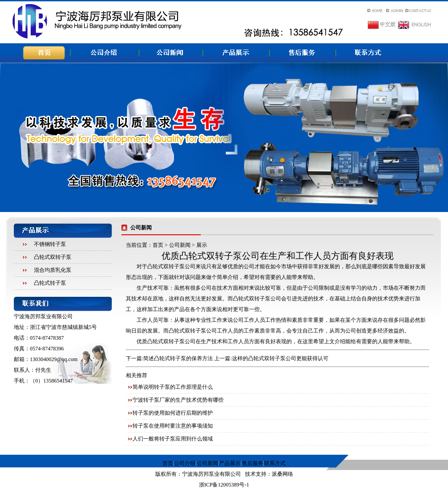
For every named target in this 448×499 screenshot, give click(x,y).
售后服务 (253, 463)
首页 (158, 245)
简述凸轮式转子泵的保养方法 (178, 358)
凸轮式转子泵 (50, 283)
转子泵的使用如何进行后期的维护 (173, 413)
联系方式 (275, 463)
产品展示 (230, 463)
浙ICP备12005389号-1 (224, 485)
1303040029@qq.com (54, 359)
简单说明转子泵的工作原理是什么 (173, 387)
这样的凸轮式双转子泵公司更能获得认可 (280, 358)
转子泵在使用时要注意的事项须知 (173, 426)
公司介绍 (185, 463)
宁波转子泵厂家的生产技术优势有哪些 (178, 400)
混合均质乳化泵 (53, 270)
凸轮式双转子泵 (53, 257)
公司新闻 (180, 245)
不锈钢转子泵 (50, 244)
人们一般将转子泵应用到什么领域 (173, 439)
